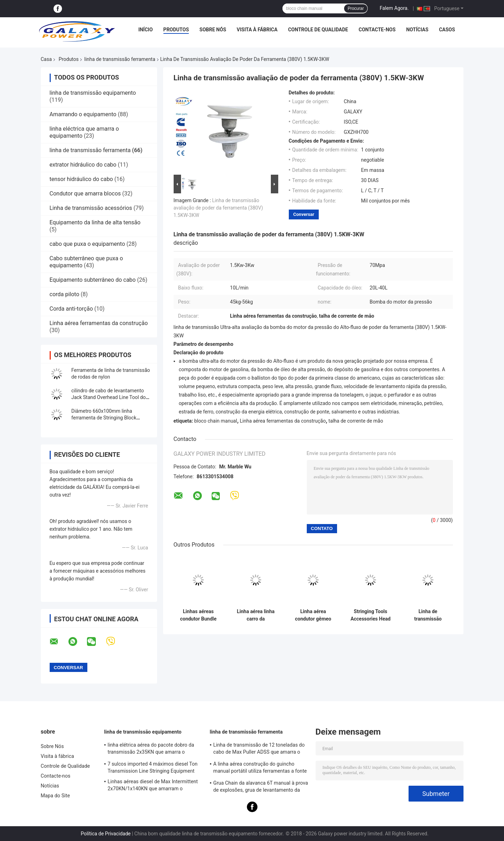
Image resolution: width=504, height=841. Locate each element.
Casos (447, 30)
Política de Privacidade (106, 834)
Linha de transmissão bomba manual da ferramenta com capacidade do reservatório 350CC (428, 615)
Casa (46, 59)
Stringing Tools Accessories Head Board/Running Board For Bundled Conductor (371, 615)
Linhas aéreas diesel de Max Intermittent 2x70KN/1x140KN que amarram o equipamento (153, 786)
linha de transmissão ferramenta (120, 59)
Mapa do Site (55, 796)
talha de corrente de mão (356, 421)
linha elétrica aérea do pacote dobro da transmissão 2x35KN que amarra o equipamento (151, 749)
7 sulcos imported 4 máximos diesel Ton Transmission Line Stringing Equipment (153, 767)
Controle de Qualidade (318, 30)
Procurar (356, 8)
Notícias (417, 30)
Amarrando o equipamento (83, 114)
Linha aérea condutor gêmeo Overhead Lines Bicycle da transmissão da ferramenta (313, 615)
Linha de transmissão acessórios (91, 208)
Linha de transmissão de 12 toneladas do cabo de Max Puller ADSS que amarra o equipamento (259, 749)
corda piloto (65, 294)
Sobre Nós (213, 30)
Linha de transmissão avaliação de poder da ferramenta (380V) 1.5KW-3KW (218, 208)
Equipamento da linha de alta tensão (95, 222)
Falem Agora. (394, 8)
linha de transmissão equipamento (93, 93)
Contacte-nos (377, 30)
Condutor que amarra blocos (85, 194)
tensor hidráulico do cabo (81, 179)
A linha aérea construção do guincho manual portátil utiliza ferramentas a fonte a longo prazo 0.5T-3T (260, 768)
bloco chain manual (216, 421)
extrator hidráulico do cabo (83, 165)
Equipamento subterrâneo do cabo (93, 280)
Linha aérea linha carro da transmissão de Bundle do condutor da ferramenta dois (256, 615)
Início (146, 30)
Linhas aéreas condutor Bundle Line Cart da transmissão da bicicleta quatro (198, 615)
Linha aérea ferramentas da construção (99, 323)
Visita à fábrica (257, 30)
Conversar (304, 214)
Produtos (176, 30)
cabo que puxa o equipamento (88, 244)
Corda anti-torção (71, 309)
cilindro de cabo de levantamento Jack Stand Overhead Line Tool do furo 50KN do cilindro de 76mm (109, 397)
